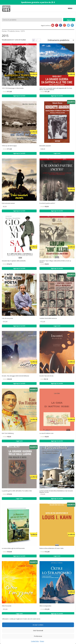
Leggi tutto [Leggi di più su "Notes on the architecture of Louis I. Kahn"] (57, 556)
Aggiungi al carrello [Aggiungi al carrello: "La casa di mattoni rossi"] (57, 441)
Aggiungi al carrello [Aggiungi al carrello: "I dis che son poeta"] (19, 326)
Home (4, 31)
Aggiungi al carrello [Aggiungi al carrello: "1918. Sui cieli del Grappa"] (19, 153)
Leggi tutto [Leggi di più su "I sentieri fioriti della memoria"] (57, 326)
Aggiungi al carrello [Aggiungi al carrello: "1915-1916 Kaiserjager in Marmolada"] (19, 96)
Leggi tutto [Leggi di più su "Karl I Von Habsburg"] (19, 441)
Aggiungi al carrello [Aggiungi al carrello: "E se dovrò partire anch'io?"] (57, 211)
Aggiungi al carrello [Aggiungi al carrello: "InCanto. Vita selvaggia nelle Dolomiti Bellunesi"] (19, 383)
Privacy (42, 641)
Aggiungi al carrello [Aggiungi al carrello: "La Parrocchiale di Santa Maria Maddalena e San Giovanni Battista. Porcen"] (57, 498)
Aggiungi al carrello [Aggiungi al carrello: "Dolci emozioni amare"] (19, 211)
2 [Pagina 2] (36, 40)
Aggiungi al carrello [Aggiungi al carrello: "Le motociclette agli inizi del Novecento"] (19, 556)
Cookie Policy (35, 641)
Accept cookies (38, 625)
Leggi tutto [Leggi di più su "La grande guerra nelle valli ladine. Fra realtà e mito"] (19, 498)
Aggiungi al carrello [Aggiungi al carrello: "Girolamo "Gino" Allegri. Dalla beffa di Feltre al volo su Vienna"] (57, 268)
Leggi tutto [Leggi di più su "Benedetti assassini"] (57, 153)
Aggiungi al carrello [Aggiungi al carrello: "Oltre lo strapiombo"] (57, 614)
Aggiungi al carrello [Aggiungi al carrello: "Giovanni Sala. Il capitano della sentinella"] (19, 268)
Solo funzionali (38, 630)
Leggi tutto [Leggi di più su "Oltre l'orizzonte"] (19, 614)
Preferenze (38, 636)
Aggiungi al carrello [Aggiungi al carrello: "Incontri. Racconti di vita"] (57, 383)
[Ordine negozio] (61, 40)
